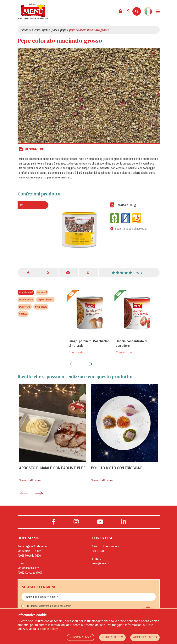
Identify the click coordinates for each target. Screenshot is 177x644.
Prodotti (26, 30)
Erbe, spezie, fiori (46, 30)
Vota (139, 273)
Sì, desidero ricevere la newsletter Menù (48, 606)
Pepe (63, 30)
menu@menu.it (100, 563)
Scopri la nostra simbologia (131, 229)
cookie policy (49, 629)
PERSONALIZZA (80, 637)
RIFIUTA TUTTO (112, 637)
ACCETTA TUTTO (145, 637)
